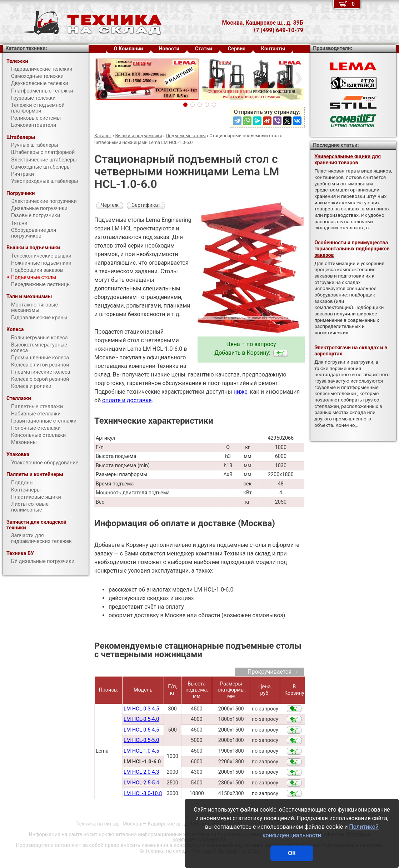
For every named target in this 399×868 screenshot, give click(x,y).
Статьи (204, 49)
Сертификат (146, 205)
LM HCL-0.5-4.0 (141, 719)
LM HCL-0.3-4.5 (141, 709)
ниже (241, 392)
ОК (292, 853)
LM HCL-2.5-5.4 (141, 783)
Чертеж (110, 205)
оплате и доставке (127, 400)
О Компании (129, 49)
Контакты (273, 49)
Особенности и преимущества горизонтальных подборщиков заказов (352, 249)
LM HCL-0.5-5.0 (141, 740)
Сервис (237, 49)
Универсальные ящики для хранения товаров (348, 160)
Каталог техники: (26, 48)
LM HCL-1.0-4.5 (141, 751)
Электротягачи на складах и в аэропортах (351, 351)
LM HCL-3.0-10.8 (143, 794)
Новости (169, 49)
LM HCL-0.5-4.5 (141, 730)
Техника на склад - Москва (178, 851)
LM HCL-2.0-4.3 (141, 772)
